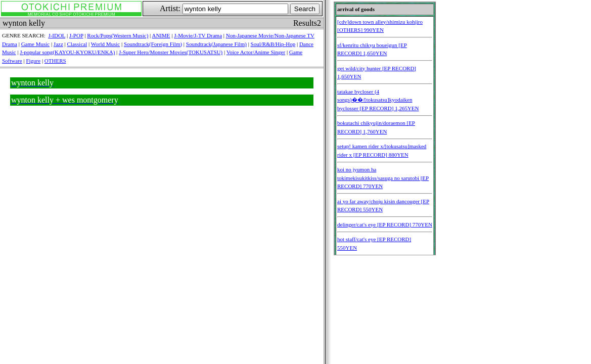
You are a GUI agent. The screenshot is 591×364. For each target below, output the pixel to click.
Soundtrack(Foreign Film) (153, 44)
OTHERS (55, 61)
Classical (77, 44)
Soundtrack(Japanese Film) (216, 44)
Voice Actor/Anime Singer (256, 52)
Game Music (36, 44)
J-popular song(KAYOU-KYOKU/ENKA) (67, 52)
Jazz (58, 44)
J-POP (76, 35)
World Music (105, 44)
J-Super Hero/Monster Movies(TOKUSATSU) (171, 52)
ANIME (161, 35)
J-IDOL (57, 35)
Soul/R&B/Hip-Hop (273, 44)
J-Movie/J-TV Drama (198, 35)
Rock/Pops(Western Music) (118, 35)
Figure (33, 61)
